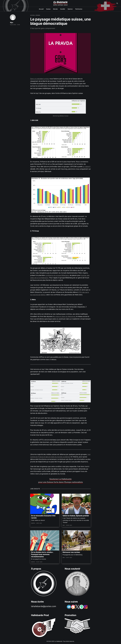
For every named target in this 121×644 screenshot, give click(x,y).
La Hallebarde (61, 2)
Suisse (48, 9)
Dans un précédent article (39, 79)
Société (63, 9)
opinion (38, 15)
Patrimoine (79, 9)
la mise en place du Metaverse (65, 316)
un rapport (87, 167)
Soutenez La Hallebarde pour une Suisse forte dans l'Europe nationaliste (61, 481)
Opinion (70, 9)
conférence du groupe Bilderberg (57, 275)
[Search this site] (117, 3)
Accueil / (33, 15)
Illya (12, 22)
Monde (55, 9)
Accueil (41, 9)
